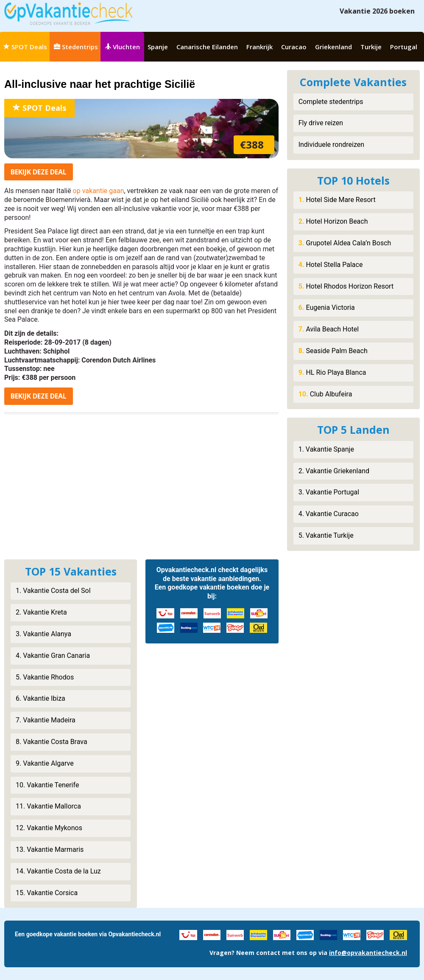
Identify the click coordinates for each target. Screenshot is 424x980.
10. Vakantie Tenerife (47, 785)
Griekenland (333, 47)
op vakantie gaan (99, 191)
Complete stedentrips (331, 102)
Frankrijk (259, 47)
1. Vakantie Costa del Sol (53, 591)
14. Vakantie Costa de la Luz (58, 871)
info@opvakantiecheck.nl (368, 953)
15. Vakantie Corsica (47, 893)
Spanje (158, 47)
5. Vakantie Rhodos (45, 677)
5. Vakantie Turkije (326, 535)
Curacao (294, 47)
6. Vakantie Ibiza (40, 698)
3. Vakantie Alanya (43, 634)
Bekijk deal (39, 172)
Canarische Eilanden (207, 47)
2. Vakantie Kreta (41, 612)
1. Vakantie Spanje (326, 449)
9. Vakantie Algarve (45, 763)
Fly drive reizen (321, 123)
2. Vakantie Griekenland (334, 471)
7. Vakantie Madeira (46, 720)
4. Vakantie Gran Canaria (53, 656)
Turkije (371, 47)
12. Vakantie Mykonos (49, 828)
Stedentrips (76, 47)
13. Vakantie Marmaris (50, 849)
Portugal (404, 47)
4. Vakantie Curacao (329, 514)
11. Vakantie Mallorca (48, 806)
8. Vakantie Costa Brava (52, 742)
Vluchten (122, 47)
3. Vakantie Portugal (329, 492)
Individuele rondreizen (331, 145)
